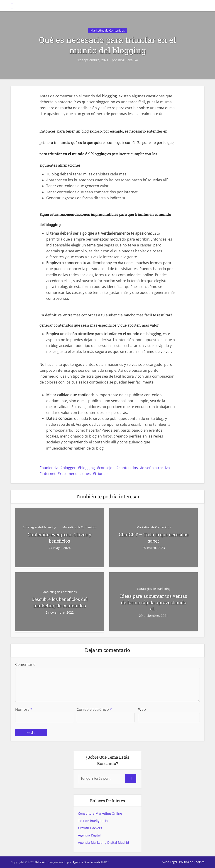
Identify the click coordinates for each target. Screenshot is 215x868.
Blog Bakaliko (128, 60)
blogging (87, 468)
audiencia (50, 468)
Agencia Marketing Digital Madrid (104, 842)
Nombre (24, 709)
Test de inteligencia (93, 821)
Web (142, 709)
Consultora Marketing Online (100, 813)
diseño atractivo (156, 468)
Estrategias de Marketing (39, 527)
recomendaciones (75, 474)
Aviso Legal (169, 862)
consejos (107, 468)
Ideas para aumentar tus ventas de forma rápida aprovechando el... (154, 602)
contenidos (128, 468)
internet (49, 474)
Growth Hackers (90, 828)
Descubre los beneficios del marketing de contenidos (60, 602)
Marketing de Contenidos (108, 30)
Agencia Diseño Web (86, 862)
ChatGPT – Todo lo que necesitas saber (154, 538)
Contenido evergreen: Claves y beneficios (60, 538)
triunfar (102, 474)
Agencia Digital (89, 835)
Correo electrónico (94, 709)
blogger (69, 468)
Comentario (25, 664)
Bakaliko (41, 862)
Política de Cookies (192, 862)
